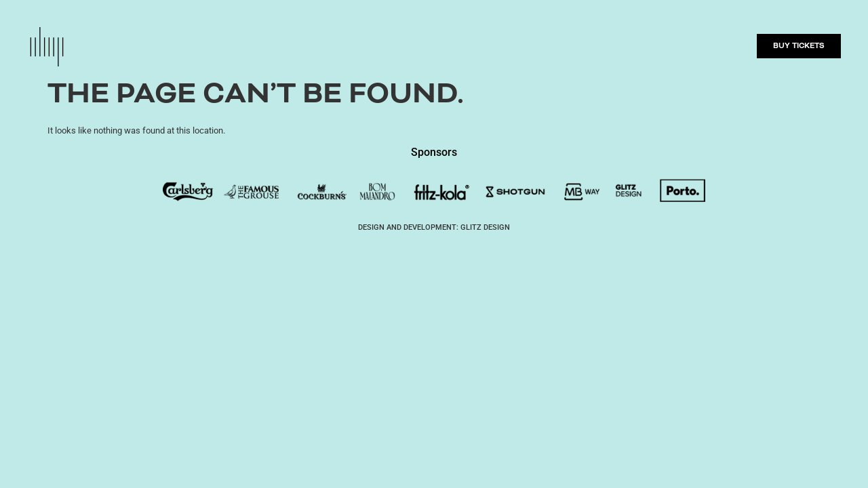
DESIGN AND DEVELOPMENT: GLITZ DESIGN (434, 227)
